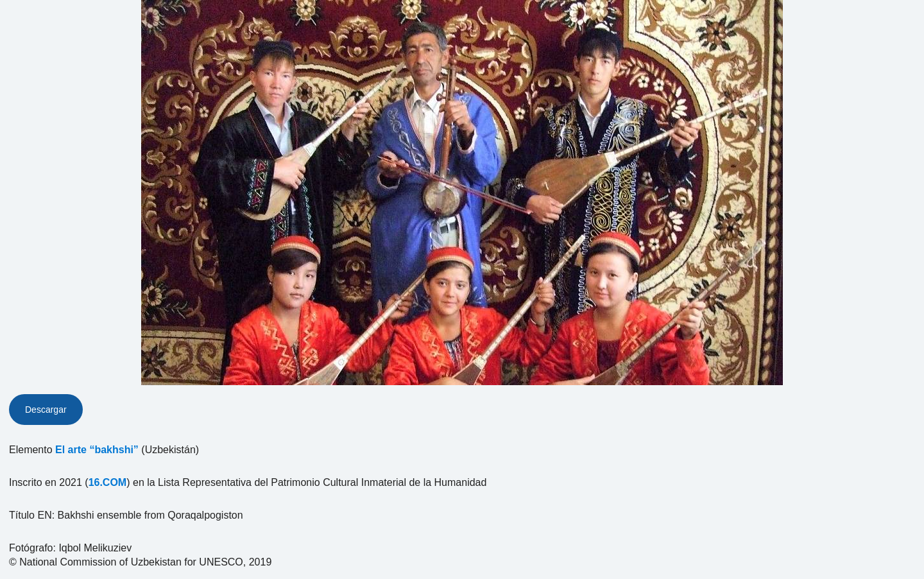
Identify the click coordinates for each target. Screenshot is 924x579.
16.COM (108, 482)
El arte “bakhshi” (97, 450)
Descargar (46, 410)
